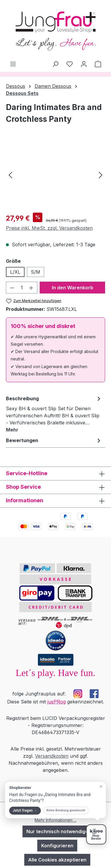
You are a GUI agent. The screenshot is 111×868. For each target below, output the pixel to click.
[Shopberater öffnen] (96, 834)
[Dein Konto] (84, 64)
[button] (55, 800)
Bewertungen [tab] (54, 440)
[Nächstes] (101, 175)
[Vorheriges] (10, 175)
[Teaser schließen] (101, 787)
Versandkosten (52, 756)
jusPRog (57, 702)
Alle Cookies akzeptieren (57, 860)
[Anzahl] (22, 288)
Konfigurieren (57, 846)
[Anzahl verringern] (12, 288)
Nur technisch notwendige (57, 831)
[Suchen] (55, 64)
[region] (55, 175)
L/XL (15, 272)
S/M (36, 272)
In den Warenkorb (73, 288)
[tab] (54, 414)
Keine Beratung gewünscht (66, 810)
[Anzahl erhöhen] (31, 288)
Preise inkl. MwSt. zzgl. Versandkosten (49, 228)
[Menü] (13, 64)
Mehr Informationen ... (55, 820)
